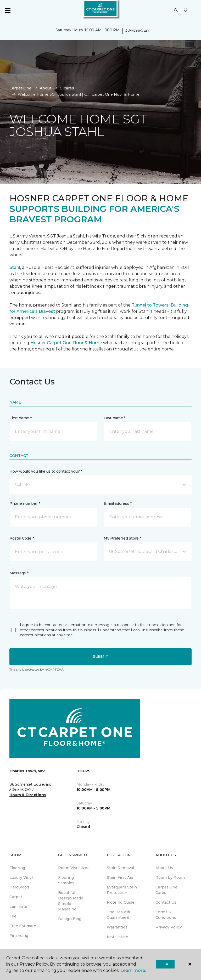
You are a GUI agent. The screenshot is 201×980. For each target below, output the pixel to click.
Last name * (115, 418)
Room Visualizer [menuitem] (73, 868)
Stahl (15, 267)
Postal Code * (22, 538)
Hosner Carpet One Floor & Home (66, 343)
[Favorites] (186, 10)
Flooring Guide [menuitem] (121, 902)
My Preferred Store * (122, 538)
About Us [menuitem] (164, 868)
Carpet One (20, 88)
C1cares (67, 88)
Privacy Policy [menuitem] (169, 927)
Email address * (118, 503)
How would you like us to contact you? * (46, 471)
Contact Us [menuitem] (166, 902)
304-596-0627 (138, 30)
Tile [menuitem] (13, 916)
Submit (100, 656)
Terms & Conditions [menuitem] (166, 915)
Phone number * (25, 503)
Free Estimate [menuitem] (23, 926)
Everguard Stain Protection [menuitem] (122, 890)
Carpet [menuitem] (16, 897)
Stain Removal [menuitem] (120, 868)
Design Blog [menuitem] (70, 919)
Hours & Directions (28, 795)
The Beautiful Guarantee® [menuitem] (120, 915)
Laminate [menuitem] (18, 907)
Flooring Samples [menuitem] (66, 880)
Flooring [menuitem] (17, 868)
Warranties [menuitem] (117, 927)
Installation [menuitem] (118, 937)
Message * (19, 573)
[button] (176, 10)
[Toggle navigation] (8, 10)
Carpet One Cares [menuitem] (166, 890)
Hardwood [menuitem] (19, 887)
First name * (21, 418)
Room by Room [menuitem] (170, 877)
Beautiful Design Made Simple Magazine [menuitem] (71, 901)
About (46, 88)
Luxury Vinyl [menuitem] (21, 877)
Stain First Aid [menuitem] (120, 877)
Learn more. (133, 970)
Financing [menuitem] (19, 936)
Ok (165, 964)
